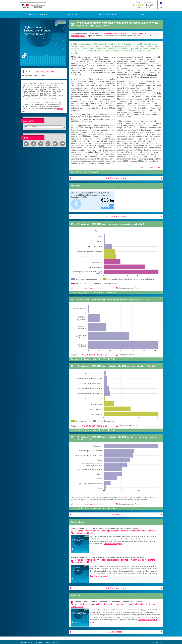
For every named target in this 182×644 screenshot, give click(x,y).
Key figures (38, 643)
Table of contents (26, 643)
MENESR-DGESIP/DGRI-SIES (45, 72)
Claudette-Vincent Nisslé (151, 167)
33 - (113, 531)
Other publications (51, 643)
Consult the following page (113, 544)
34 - (109, 604)
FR (161, 7)
